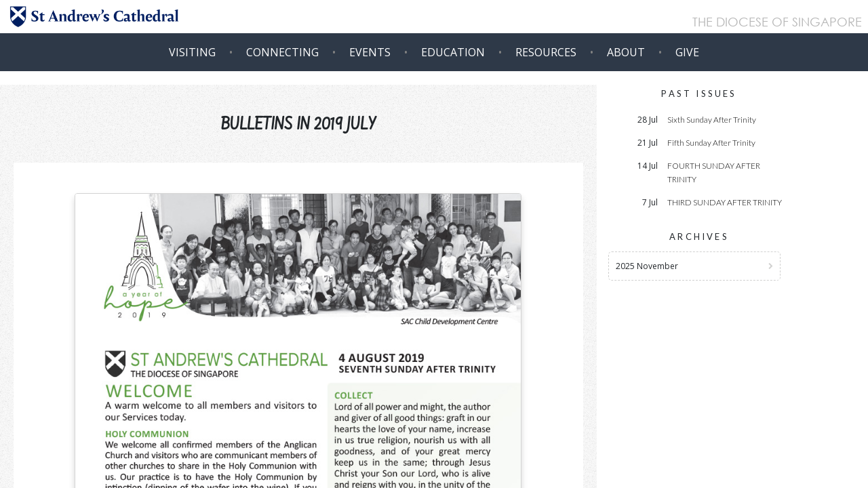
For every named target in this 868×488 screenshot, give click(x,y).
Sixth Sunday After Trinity (712, 120)
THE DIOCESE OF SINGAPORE (777, 23)
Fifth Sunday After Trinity (711, 143)
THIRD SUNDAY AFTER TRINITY (725, 202)
